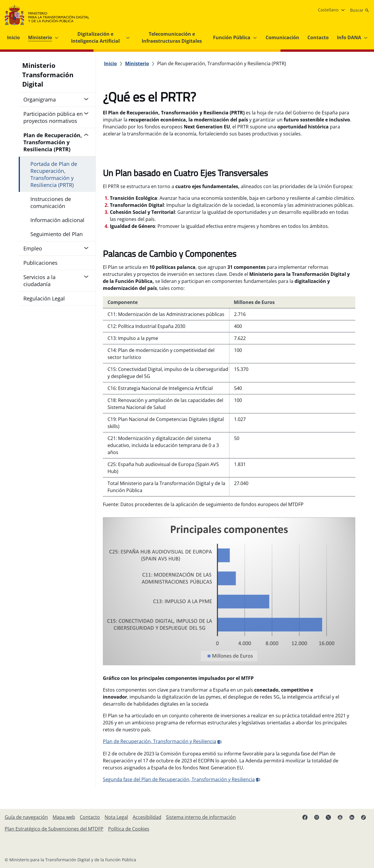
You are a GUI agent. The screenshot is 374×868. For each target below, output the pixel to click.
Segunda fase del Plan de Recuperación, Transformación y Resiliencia (182, 779)
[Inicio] (110, 63)
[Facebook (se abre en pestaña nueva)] (305, 817)
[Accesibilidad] (147, 817)
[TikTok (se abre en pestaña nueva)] (363, 817)
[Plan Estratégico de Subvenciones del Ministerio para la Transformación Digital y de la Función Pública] (54, 829)
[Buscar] (360, 10)
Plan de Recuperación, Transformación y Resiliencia (162, 741)
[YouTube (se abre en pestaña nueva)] (340, 817)
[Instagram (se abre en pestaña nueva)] (317, 817)
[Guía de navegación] (26, 817)
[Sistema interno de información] (201, 817)
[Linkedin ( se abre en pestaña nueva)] (352, 817)
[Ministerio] (137, 63)
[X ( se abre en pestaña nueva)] (328, 817)
